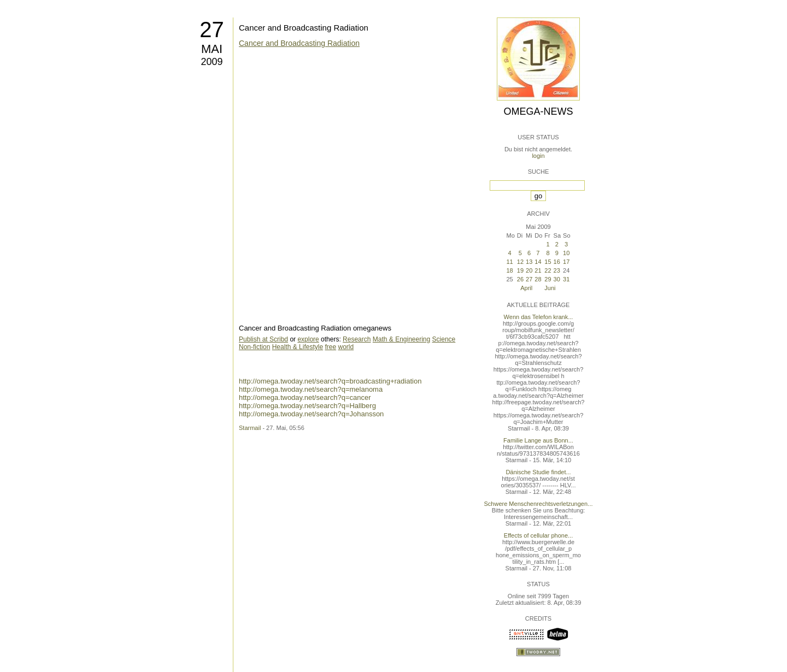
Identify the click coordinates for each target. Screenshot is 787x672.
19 (520, 270)
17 (566, 262)
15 (548, 262)
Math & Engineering (401, 339)
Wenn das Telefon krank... (539, 317)
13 (529, 262)
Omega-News (538, 111)
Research (357, 339)
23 (557, 270)
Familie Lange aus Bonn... (538, 440)
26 (520, 279)
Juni (550, 288)
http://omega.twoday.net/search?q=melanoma (311, 389)
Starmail (250, 428)
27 (212, 30)
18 (509, 270)
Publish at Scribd (263, 339)
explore (308, 339)
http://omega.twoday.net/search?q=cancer (305, 397)
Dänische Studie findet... (538, 472)
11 (509, 262)
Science (444, 339)
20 (529, 270)
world (346, 347)
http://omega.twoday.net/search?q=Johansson (311, 414)
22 (548, 270)
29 (548, 279)
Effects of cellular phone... (538, 535)
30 (557, 279)
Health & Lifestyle (298, 347)
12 (520, 262)
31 (566, 279)
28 (538, 279)
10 (566, 253)
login (538, 156)
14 (538, 262)
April (526, 288)
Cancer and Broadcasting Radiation (304, 28)
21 (538, 270)
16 (557, 262)
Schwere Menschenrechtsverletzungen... (539, 504)
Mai (212, 49)
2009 (212, 62)
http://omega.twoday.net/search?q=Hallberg (307, 406)
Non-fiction (254, 347)
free (330, 347)
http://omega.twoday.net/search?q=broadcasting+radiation (330, 381)
